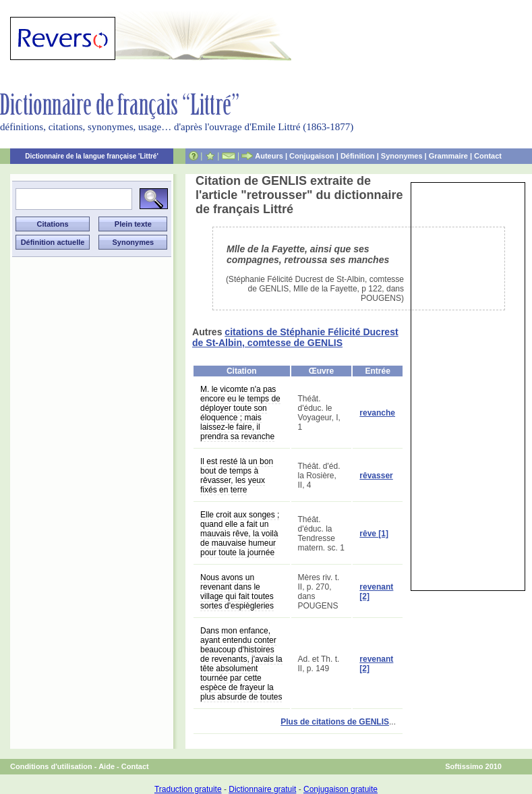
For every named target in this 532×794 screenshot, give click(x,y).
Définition (358, 156)
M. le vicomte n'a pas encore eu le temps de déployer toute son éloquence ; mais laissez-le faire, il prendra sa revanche (240, 413)
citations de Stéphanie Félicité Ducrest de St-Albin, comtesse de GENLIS (295, 337)
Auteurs (269, 156)
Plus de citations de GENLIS (335, 722)
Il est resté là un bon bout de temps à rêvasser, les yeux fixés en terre (237, 476)
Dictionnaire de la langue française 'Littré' (92, 156)
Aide (107, 766)
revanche (377, 413)
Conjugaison (312, 156)
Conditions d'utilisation (51, 766)
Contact (488, 156)
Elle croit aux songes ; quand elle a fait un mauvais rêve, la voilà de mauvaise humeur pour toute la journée (240, 534)
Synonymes (402, 156)
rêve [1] (374, 534)
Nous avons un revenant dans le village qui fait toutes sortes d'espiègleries (237, 592)
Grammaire (448, 156)
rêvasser (376, 476)
